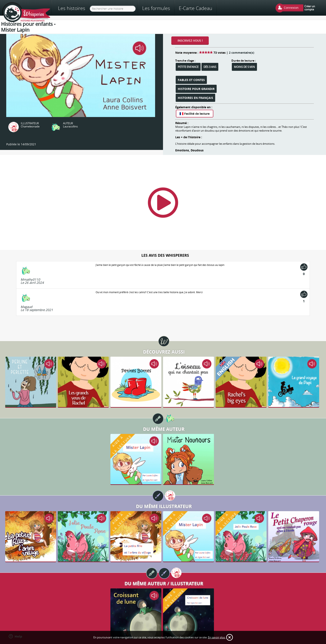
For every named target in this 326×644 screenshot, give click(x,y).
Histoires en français (195, 98)
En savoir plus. (217, 637)
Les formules (156, 8)
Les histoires (72, 8)
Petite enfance (188, 67)
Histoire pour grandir (196, 89)
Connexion (291, 8)
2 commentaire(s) (242, 53)
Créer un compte (310, 8)
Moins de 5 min (244, 67)
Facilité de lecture (195, 114)
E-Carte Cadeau (196, 8)
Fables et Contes (191, 80)
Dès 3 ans (210, 67)
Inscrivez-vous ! (190, 40)
